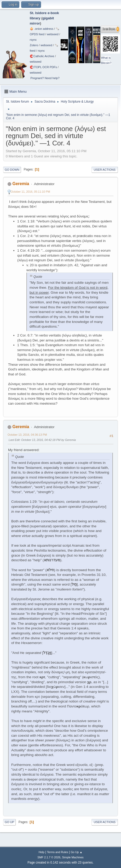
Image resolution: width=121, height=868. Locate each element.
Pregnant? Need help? (45, 78)
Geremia (21, 184)
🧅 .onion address (42, 29)
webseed (53, 34)
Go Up (9, 822)
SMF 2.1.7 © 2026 (49, 857)
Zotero (34, 45)
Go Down (12, 170)
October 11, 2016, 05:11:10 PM (30, 192)
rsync (33, 40)
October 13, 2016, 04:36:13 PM (27, 435)
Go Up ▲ (76, 852)
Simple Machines (73, 857)
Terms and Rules (58, 852)
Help (42, 852)
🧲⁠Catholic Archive (42, 56)
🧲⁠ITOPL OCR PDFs (43, 67)
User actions (105, 170)
